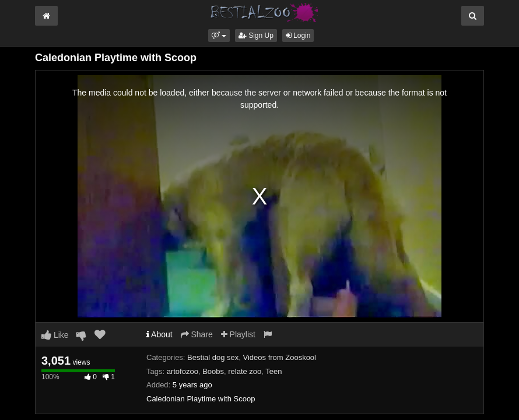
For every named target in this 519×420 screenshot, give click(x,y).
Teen (273, 371)
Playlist (238, 334)
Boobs (213, 371)
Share (197, 334)
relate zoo (245, 371)
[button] (219, 36)
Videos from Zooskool (280, 357)
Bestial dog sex (213, 357)
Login (298, 36)
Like (55, 335)
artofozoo (183, 371)
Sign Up (256, 36)
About (159, 334)
